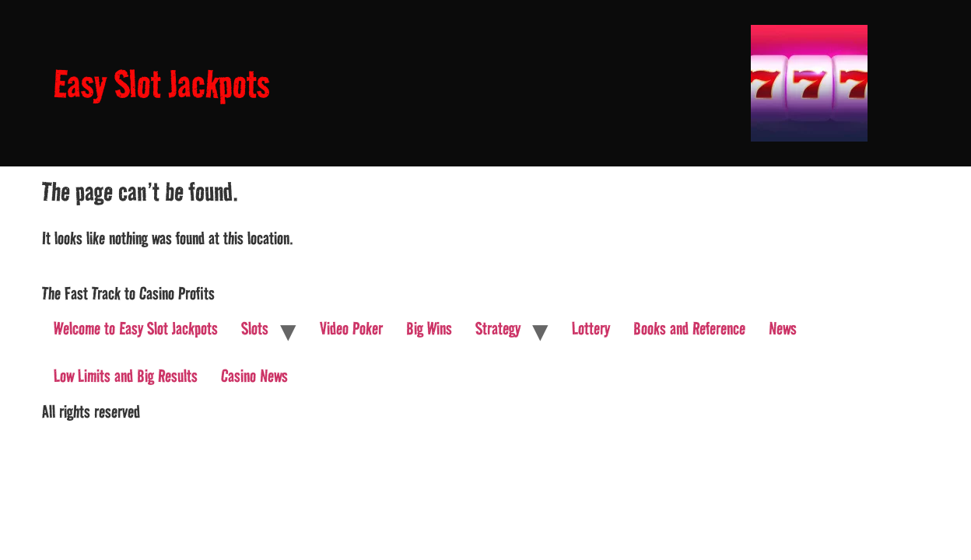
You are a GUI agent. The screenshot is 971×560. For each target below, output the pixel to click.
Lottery (591, 328)
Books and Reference (689, 328)
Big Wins (429, 328)
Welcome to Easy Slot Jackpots (136, 328)
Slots (255, 328)
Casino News (254, 376)
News (783, 328)
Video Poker (351, 328)
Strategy (498, 328)
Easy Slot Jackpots (161, 84)
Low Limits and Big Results (126, 376)
